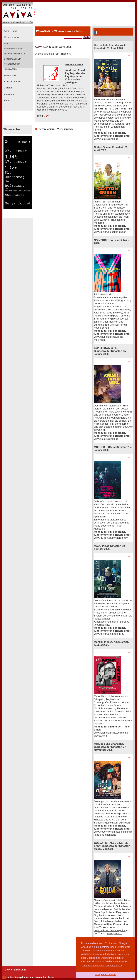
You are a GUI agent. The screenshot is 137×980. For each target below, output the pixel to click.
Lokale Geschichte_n (14, 54)
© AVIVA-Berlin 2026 (15, 970)
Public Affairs (10, 69)
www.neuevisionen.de (106, 139)
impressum (28, 977)
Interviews (8, 94)
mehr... (41, 116)
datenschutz (41, 977)
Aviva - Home (10, 31)
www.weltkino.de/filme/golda (110, 930)
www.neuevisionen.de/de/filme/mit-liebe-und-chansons (113, 833)
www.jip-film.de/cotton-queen (110, 232)
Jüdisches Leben (12, 82)
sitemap (17, 977)
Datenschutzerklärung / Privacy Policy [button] (102, 966)
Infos (6, 44)
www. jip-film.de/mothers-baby (111, 538)
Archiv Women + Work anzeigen (56, 129)
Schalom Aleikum (12, 59)
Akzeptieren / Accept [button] (105, 975)
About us (8, 100)
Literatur (7, 88)
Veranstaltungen (12, 64)
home (51, 977)
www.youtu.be (115, 934)
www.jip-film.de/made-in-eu (109, 634)
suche (9, 977)
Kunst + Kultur (10, 75)
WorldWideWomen (13, 49)
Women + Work (11, 37)
